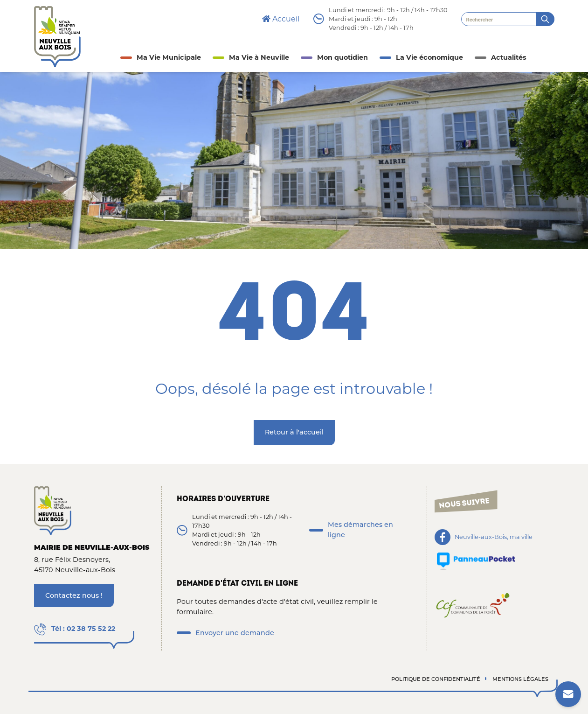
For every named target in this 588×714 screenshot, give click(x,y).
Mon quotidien (342, 57)
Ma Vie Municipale (169, 57)
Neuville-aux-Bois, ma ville (494, 537)
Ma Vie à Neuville (259, 57)
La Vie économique (429, 57)
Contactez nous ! (74, 595)
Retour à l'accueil (294, 432)
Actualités (509, 57)
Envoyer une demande (235, 633)
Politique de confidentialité (436, 679)
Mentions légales (520, 679)
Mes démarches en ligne (360, 530)
